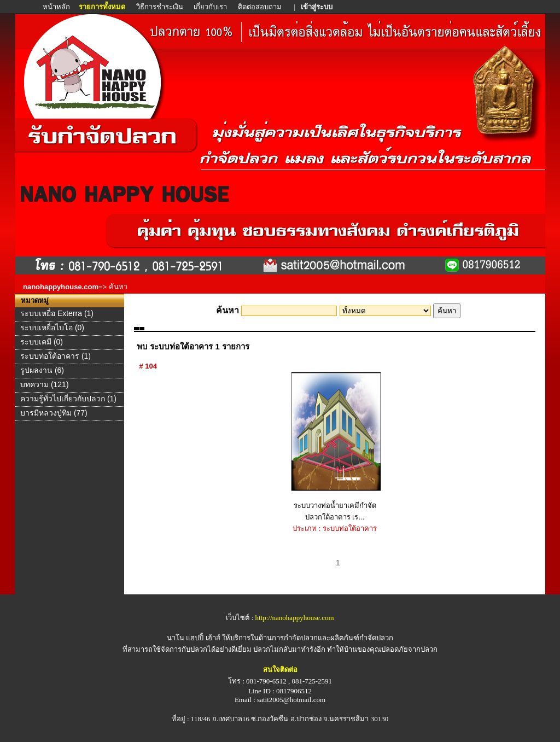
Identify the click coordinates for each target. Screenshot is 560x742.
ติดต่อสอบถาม (261, 7)
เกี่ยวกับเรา (210, 7)
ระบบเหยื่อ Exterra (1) (57, 313)
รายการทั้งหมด (102, 7)
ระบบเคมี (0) (42, 342)
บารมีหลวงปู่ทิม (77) (54, 413)
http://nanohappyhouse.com (295, 618)
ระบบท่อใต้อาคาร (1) (56, 356)
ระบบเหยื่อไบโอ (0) (52, 328)
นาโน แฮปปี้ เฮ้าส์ (194, 638)
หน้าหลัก (57, 7)
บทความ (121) (45, 384)
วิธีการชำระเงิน (161, 7)
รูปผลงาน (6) (42, 370)
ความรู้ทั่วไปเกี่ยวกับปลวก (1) (68, 399)
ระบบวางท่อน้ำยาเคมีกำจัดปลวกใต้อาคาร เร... (335, 446)
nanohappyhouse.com (61, 287)
